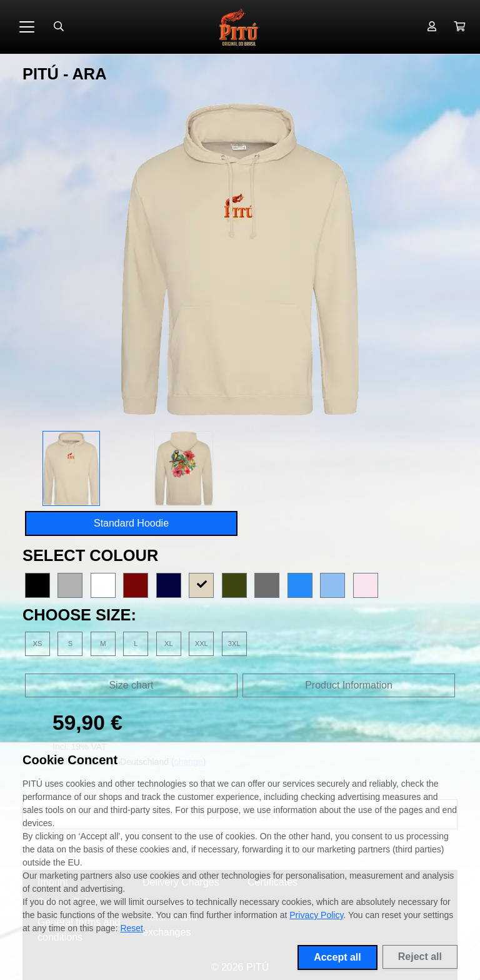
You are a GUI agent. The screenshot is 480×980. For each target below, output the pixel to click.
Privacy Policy (316, 915)
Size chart (131, 685)
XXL (202, 644)
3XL (234, 644)
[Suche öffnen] (59, 27)
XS (38, 644)
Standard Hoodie (131, 523)
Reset (132, 928)
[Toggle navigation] (27, 27)
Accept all (337, 957)
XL (169, 644)
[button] (459, 27)
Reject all (420, 957)
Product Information (349, 685)
